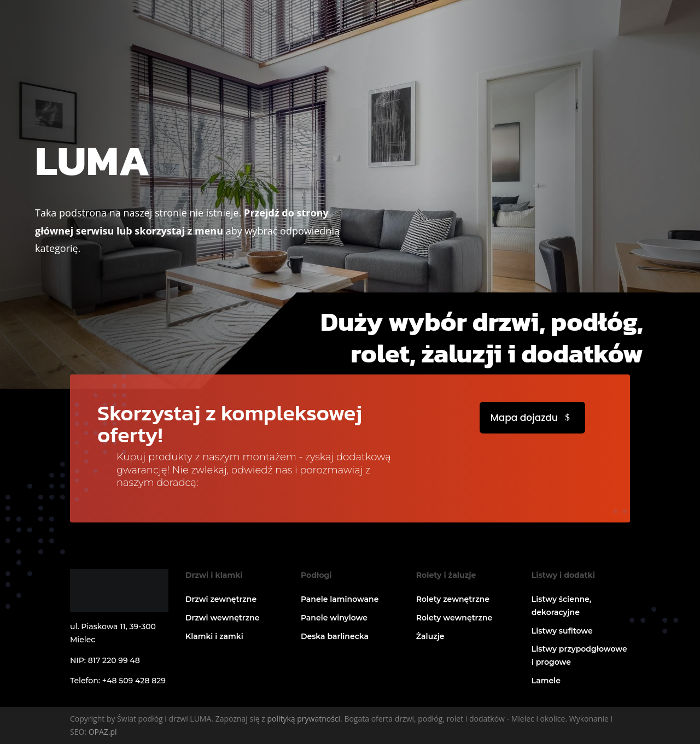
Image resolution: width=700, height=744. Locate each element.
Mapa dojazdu (524, 418)
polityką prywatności (304, 719)
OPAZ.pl (103, 732)
